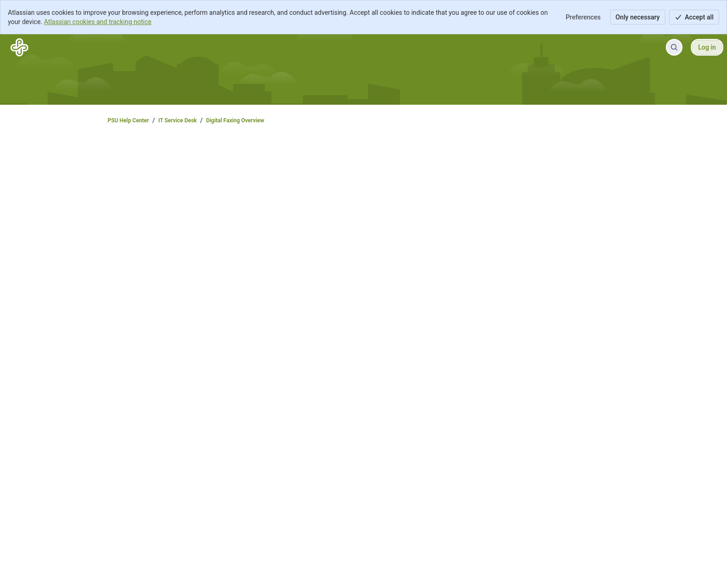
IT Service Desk (177, 120)
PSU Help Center (128, 120)
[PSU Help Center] (19, 47)
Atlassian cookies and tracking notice (98, 22)
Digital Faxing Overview (235, 120)
